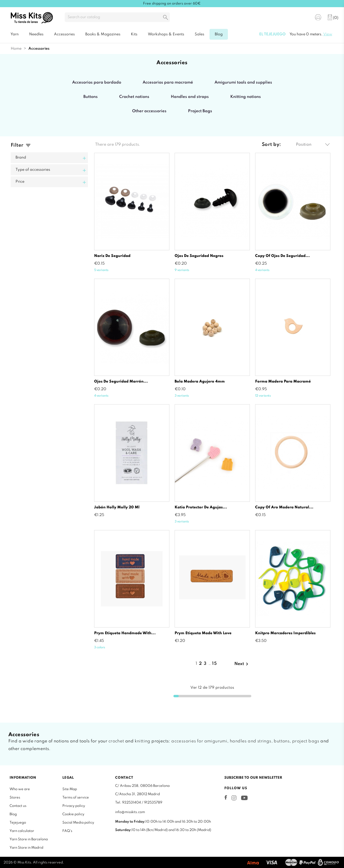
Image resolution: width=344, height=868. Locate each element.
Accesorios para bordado (97, 83)
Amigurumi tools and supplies (243, 83)
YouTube (244, 798)
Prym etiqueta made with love (203, 633)
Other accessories (149, 111)
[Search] (117, 17)
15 (215, 664)
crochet (116, 741)
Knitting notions (246, 97)
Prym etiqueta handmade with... (125, 633)
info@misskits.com (130, 812)
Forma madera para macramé (283, 382)
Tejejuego (18, 823)
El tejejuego (272, 34)
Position (313, 145)
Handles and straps (190, 97)
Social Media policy (78, 823)
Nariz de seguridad (112, 256)
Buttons (91, 97)
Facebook (226, 797)
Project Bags (200, 111)
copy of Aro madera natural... (284, 507)
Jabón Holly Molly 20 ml (117, 507)
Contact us (18, 806)
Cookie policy (73, 814)
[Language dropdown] (303, 18)
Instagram (234, 798)
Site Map (70, 789)
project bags (306, 741)
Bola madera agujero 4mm (200, 382)
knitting (143, 741)
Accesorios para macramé (168, 83)
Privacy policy (74, 806)
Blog (13, 814)
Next (242, 664)
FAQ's (67, 831)
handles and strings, (251, 741)
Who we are (20, 789)
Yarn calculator (22, 831)
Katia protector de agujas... (201, 507)
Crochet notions (134, 97)
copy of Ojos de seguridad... (282, 256)
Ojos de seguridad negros (199, 256)
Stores (15, 798)
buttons (282, 741)
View (328, 34)
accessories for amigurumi (199, 741)
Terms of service (76, 798)
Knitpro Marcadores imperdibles (285, 633)
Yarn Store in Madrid (26, 848)
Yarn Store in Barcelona (29, 839)
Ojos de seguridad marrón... (121, 382)
